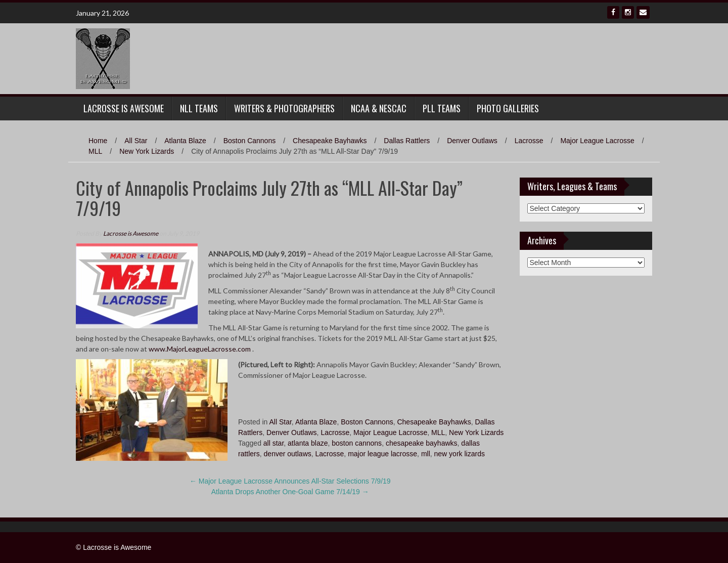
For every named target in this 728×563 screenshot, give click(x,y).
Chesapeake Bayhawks (330, 141)
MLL (95, 151)
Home (98, 141)
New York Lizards (147, 151)
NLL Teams (199, 108)
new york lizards (460, 454)
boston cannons (357, 443)
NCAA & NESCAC (379, 108)
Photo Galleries (508, 108)
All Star (136, 141)
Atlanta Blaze (185, 141)
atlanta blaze (308, 443)
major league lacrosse (382, 454)
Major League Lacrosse (597, 141)
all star (274, 443)
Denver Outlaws (472, 141)
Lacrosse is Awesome (131, 233)
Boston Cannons (250, 141)
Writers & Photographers (284, 108)
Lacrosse (529, 141)
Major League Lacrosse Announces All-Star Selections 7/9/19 (290, 481)
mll (426, 454)
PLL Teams (442, 108)
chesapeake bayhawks (422, 443)
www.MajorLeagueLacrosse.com (200, 349)
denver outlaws (288, 454)
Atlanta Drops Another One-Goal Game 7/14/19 (290, 492)
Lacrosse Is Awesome (124, 108)
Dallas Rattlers (407, 141)
